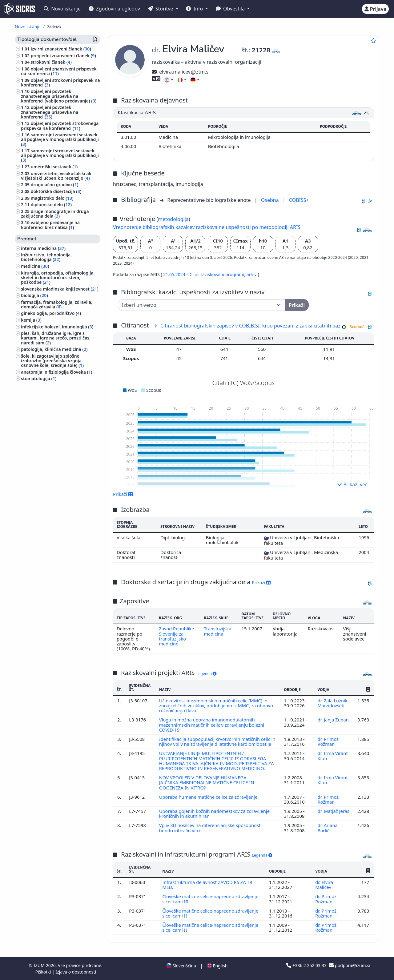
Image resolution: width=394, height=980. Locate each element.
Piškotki (44, 972)
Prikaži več (352, 484)
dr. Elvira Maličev (324, 885)
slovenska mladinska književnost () (60, 289)
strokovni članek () (51, 62)
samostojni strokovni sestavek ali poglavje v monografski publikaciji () (60, 155)
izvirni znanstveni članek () (61, 49)
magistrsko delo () (52, 198)
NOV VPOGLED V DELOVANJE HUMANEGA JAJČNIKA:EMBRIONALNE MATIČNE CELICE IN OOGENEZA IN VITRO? (207, 783)
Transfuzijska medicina (218, 631)
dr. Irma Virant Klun (333, 756)
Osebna (271, 200)
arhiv (252, 274)
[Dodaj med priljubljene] (373, 41)
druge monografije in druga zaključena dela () (55, 214)
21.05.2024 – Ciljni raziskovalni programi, (205, 274)
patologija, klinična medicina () (54, 349)
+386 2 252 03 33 (307, 965)
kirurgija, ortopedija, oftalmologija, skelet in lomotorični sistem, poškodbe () (58, 277)
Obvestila (231, 9)
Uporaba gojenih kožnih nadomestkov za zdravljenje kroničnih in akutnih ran (215, 813)
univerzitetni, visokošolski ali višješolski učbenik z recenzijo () (56, 176)
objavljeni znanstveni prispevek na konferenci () (59, 71)
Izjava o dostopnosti (76, 972)
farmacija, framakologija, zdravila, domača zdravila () (57, 304)
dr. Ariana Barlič (328, 828)
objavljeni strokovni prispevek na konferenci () (60, 82)
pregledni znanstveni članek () (63, 56)
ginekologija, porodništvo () (51, 313)
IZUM (40, 965)
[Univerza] (201, 305)
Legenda (207, 674)
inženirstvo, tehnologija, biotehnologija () (46, 257)
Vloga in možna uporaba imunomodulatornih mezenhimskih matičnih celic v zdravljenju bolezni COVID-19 (212, 725)
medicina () (35, 266)
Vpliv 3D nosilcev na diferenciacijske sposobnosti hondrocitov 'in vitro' (211, 828)
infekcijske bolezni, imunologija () (57, 327)
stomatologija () (39, 378)
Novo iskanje (62, 9)
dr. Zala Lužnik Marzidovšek (332, 703)
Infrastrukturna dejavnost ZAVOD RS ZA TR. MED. (208, 885)
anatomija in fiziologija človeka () (56, 372)
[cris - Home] (19, 9)
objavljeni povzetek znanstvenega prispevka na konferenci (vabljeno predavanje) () (59, 96)
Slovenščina (181, 966)
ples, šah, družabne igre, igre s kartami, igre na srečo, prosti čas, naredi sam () (56, 338)
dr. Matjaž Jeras (333, 811)
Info (195, 9)
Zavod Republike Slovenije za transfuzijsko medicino (177, 636)
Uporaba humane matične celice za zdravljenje (209, 797)
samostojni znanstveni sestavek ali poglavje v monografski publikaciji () (60, 139)
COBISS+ (299, 200)
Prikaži (123, 494)
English (217, 966)
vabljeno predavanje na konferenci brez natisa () (50, 225)
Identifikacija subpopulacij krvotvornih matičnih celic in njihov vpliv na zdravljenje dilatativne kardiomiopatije (218, 741)
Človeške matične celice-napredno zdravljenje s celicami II (211, 913)
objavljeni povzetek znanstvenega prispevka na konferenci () (50, 112)
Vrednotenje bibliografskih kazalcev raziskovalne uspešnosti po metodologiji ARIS (207, 227)
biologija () (34, 295)
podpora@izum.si (349, 965)
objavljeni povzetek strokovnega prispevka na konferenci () (60, 126)
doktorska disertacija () (56, 191)
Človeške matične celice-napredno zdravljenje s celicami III (211, 899)
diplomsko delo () (51, 205)
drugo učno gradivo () (55, 185)
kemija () (31, 320)
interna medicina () (43, 248)
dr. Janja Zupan (333, 720)
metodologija (173, 219)
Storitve (161, 9)
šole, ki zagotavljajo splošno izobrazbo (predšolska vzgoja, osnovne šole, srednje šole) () (52, 361)
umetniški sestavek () (54, 167)
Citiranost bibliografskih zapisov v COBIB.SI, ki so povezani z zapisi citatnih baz (250, 326)
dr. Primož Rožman (328, 741)
